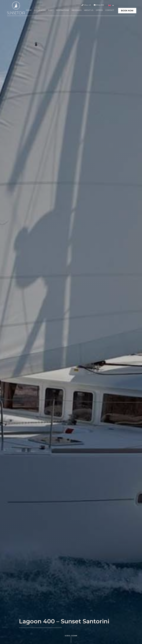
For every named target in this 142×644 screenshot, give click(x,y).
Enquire (99, 5)
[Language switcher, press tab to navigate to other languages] (111, 5)
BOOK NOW (127, 11)
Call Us (86, 5)
